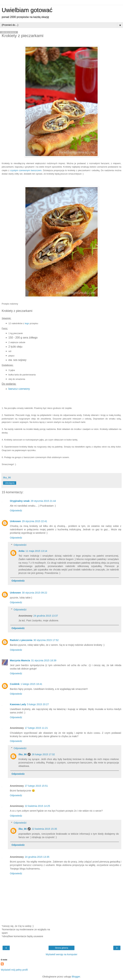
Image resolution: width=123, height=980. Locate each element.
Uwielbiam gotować (27, 10)
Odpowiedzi (20, 545)
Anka (21, 551)
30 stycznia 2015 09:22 (35, 593)
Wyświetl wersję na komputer (62, 954)
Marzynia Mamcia (20, 660)
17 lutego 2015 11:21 (36, 728)
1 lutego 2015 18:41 (31, 684)
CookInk (15, 684)
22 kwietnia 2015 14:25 (37, 806)
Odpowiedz (16, 510)
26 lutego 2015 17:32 (43, 754)
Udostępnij (10, 483)
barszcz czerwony (19, 389)
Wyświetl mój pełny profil (14, 970)
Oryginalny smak (20, 501)
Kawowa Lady (18, 704)
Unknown (15, 521)
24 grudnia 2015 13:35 (37, 857)
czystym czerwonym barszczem (26, 170)
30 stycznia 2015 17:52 (46, 640)
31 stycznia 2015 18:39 (44, 660)
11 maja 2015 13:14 (36, 551)
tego (27, 323)
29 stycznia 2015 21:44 (43, 501)
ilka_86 (22, 754)
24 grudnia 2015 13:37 (46, 616)
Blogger (76, 977)
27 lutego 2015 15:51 (36, 786)
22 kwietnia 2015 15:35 (44, 829)
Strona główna (62, 948)
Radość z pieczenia (21, 640)
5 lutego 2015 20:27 (38, 704)
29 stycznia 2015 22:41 (35, 521)
